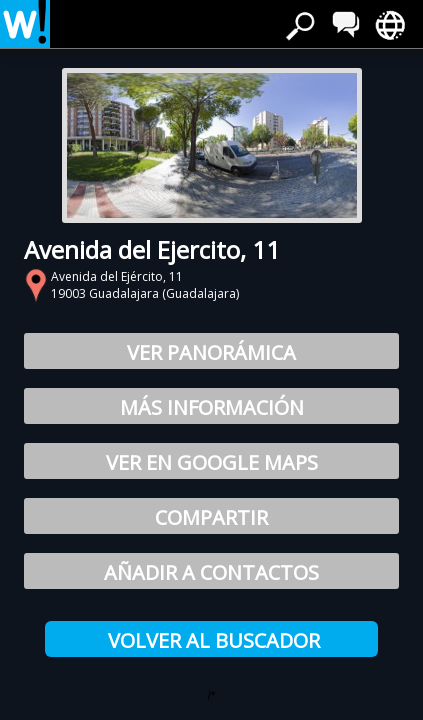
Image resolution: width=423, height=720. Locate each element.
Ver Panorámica (211, 352)
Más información (212, 407)
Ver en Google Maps (212, 462)
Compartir (211, 517)
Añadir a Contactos (211, 572)
